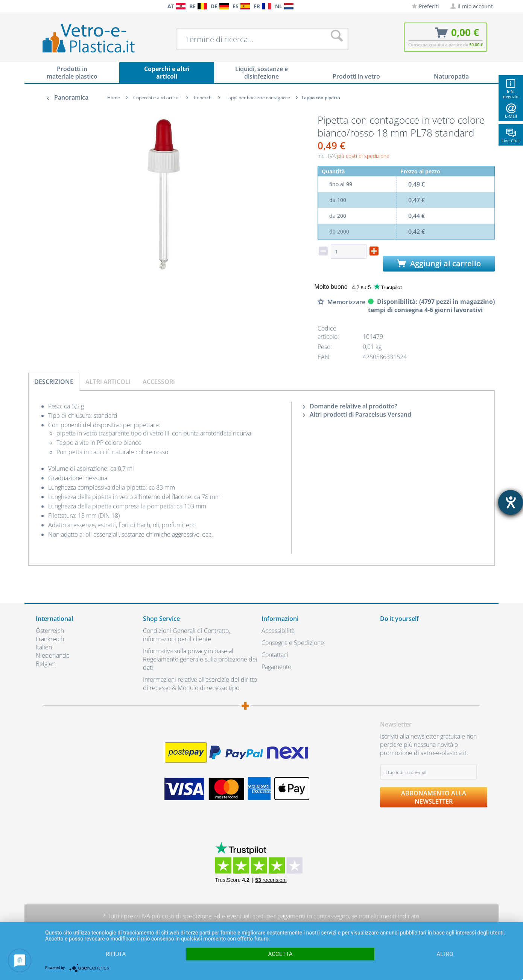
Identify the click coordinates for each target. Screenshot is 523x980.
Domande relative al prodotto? (350, 406)
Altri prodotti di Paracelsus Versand (357, 414)
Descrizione (54, 382)
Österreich (50, 631)
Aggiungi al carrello (439, 263)
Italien (44, 647)
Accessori (159, 382)
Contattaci (275, 655)
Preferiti (425, 6)
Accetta (280, 954)
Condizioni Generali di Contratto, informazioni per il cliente (186, 635)
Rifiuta (116, 954)
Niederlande (53, 655)
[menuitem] (40, 6)
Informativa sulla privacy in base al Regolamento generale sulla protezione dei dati (200, 659)
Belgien (46, 664)
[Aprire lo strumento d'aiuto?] (511, 502)
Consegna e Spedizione (293, 643)
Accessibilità (278, 631)
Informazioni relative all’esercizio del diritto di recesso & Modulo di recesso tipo (200, 684)
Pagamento (276, 667)
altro (445, 954)
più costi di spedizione (363, 156)
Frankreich (50, 639)
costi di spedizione (187, 916)
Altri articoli (108, 382)
